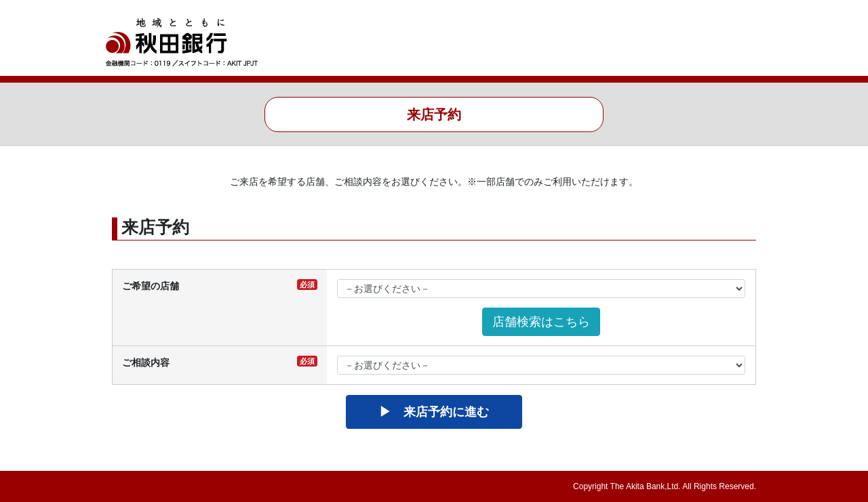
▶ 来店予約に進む (434, 412)
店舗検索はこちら (541, 322)
